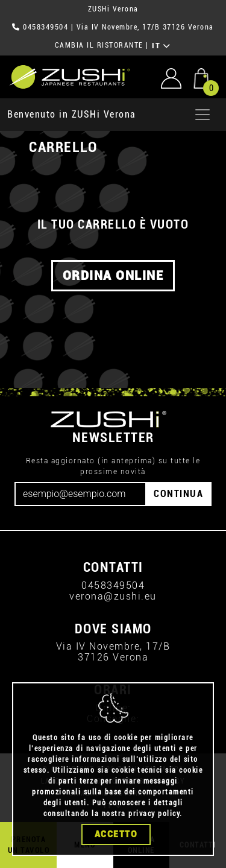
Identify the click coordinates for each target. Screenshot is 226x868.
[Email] (80, 494)
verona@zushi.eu (113, 596)
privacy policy (154, 814)
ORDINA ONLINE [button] (113, 276)
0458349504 (46, 27)
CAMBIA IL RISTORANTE (99, 45)
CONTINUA (178, 494)
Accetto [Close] (116, 834)
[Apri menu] (202, 115)
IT (161, 46)
